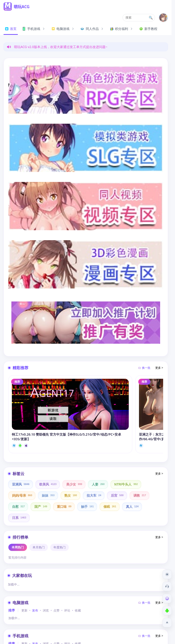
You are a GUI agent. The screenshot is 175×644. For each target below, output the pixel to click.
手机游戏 (34, 29)
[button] (139, 18)
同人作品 (92, 29)
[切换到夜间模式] (167, 574)
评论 (67, 610)
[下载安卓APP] (167, 611)
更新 (24, 610)
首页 (11, 29)
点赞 (56, 610)
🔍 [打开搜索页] (151, 18)
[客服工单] (167, 586)
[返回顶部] (167, 623)
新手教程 (148, 29)
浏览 (46, 610)
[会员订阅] (167, 599)
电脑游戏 (63, 29)
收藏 (78, 610)
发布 (35, 610)
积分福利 (122, 29)
